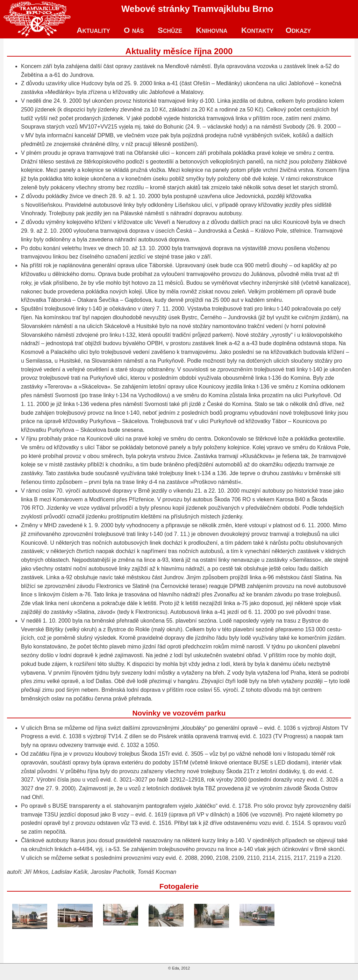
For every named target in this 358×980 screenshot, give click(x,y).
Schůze (170, 30)
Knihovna (212, 30)
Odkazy (298, 30)
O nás (134, 30)
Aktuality (93, 30)
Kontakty (257, 30)
